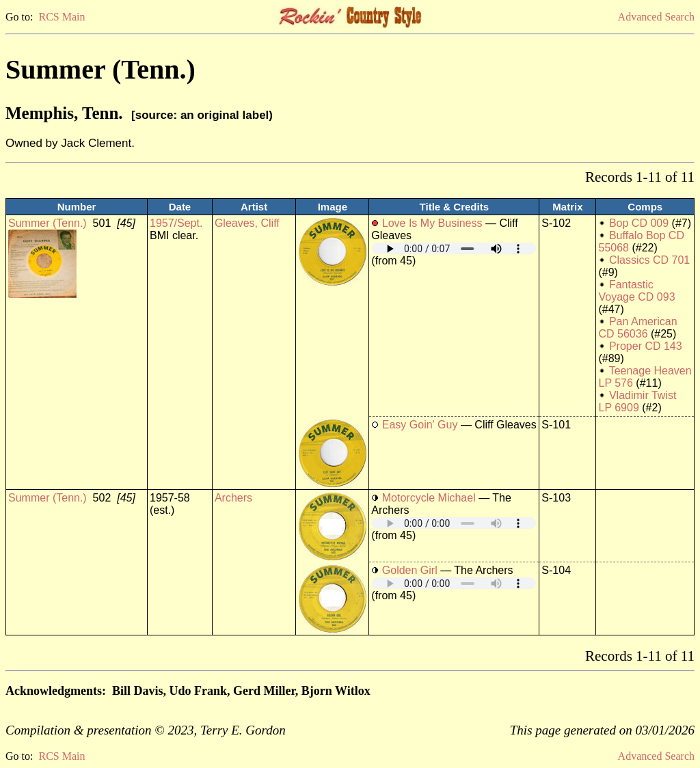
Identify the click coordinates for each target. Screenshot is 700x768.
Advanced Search (656, 17)
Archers (233, 498)
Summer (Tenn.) (48, 223)
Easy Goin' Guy (420, 425)
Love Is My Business (432, 223)
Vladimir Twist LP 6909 (637, 401)
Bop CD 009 (639, 223)
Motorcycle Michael (429, 498)
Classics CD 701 (649, 260)
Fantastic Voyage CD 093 (636, 291)
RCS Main (62, 17)
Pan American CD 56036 (637, 328)
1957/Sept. (176, 223)
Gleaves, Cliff (247, 223)
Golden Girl (410, 570)
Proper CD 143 (646, 346)
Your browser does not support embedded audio (454, 248)
